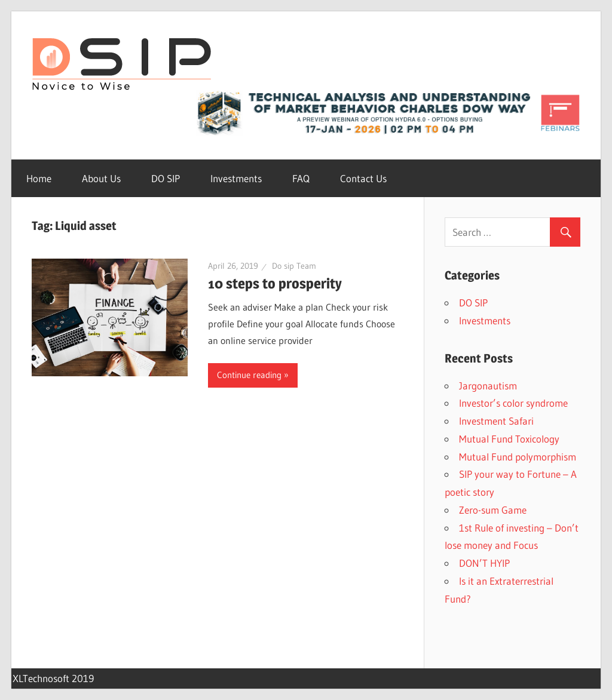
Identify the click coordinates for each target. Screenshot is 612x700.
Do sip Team (294, 266)
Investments (236, 178)
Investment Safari (496, 421)
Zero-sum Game (493, 510)
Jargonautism (488, 386)
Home (39, 178)
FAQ (301, 178)
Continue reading (249, 375)
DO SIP (166, 178)
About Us (101, 178)
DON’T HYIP (484, 563)
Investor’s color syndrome (513, 403)
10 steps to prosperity (275, 283)
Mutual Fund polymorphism (518, 457)
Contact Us (363, 178)
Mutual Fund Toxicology (509, 439)
